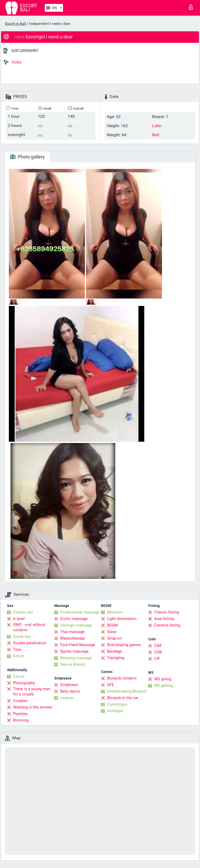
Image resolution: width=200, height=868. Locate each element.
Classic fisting (167, 612)
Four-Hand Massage (78, 645)
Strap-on (114, 638)
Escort (19, 676)
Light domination (122, 619)
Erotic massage (74, 619)
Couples (20, 701)
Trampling (116, 658)
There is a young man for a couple (32, 692)
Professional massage (80, 612)
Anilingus (115, 711)
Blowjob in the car (123, 698)
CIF (157, 659)
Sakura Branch (73, 664)
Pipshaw (20, 714)
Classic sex (23, 612)
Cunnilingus (117, 704)
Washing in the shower (33, 707)
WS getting (164, 686)
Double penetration (30, 643)
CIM (158, 646)
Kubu (13, 62)
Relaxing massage (76, 658)
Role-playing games (124, 645)
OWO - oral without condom (29, 627)
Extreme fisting (167, 625)
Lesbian (67, 698)
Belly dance (70, 691)
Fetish (18, 656)
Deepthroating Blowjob (127, 691)
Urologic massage (76, 625)
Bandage (114, 651)
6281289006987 (25, 51)
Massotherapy (73, 638)
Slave (112, 632)
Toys (17, 649)
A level (19, 619)
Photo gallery (27, 157)
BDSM (112, 625)
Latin (157, 126)
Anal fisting (164, 619)
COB (158, 652)
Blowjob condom (122, 678)
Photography (24, 683)
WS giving (163, 679)
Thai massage (72, 632)
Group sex (22, 636)
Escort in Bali (15, 23)
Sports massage (74, 651)
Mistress (115, 612)
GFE (111, 685)
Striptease (69, 685)
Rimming (21, 720)
